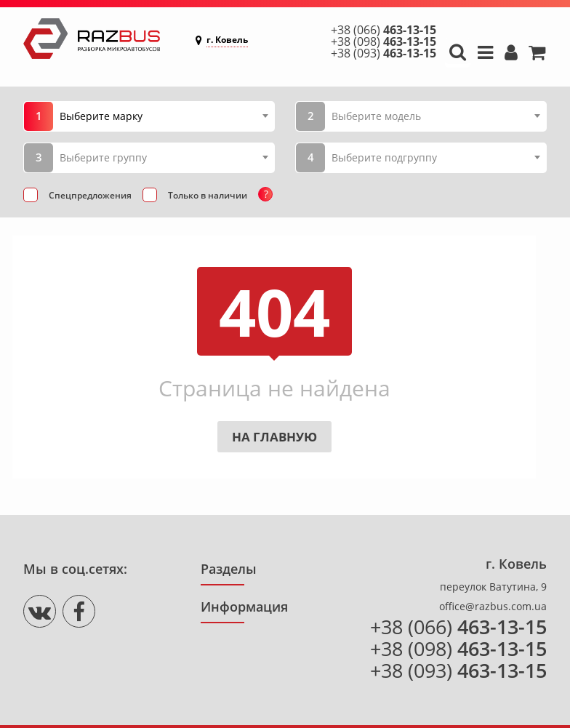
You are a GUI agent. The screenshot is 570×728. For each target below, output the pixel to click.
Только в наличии (208, 195)
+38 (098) (384, 41)
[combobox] (164, 116)
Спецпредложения (90, 195)
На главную (274, 437)
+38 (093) (384, 53)
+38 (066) (384, 30)
